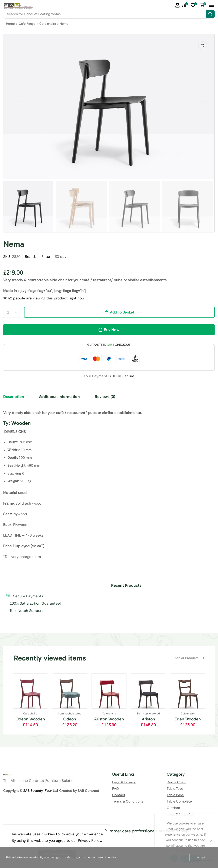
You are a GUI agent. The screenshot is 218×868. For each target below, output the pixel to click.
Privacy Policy (90, 840)
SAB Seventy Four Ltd (40, 791)
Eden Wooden (188, 719)
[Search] (210, 14)
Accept (201, 857)
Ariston (148, 719)
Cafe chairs (48, 24)
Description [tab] (14, 397)
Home (10, 24)
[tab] (17, 399)
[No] (211, 841)
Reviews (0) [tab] (105, 397)
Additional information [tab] (59, 397)
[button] (178, 5)
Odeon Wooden (30, 719)
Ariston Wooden (109, 719)
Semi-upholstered (70, 713)
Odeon (70, 719)
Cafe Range (27, 24)
